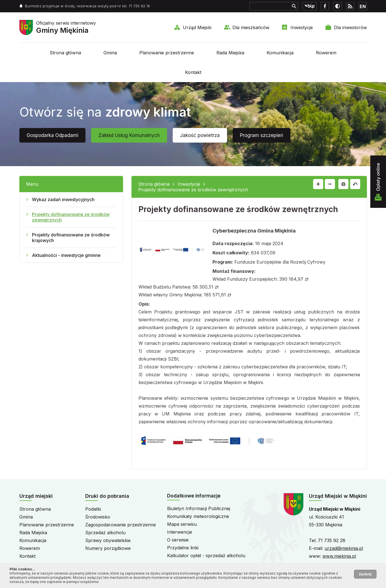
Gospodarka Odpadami (52, 135)
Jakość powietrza (200, 135)
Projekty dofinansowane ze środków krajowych (71, 238)
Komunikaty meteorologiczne (198, 516)
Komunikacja (280, 53)
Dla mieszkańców (251, 27)
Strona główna (65, 53)
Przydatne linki (183, 548)
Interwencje (180, 532)
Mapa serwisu (182, 524)
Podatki (93, 509)
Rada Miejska (230, 53)
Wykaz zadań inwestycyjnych (63, 199)
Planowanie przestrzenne (167, 53)
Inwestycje (302, 27)
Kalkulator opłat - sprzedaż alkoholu (206, 556)
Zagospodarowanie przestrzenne (121, 525)
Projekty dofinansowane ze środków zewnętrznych (71, 217)
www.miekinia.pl (339, 556)
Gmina (110, 53)
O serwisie (178, 540)
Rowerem (326, 53)
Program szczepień (262, 135)
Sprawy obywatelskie (108, 540)
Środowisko (98, 517)
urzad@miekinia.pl (344, 548)
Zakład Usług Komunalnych (129, 135)
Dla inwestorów (350, 27)
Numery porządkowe (108, 548)
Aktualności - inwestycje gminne (66, 255)
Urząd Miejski (197, 27)
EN (363, 6)
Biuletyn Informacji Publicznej (199, 508)
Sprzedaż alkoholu (105, 533)
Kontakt (193, 72)
